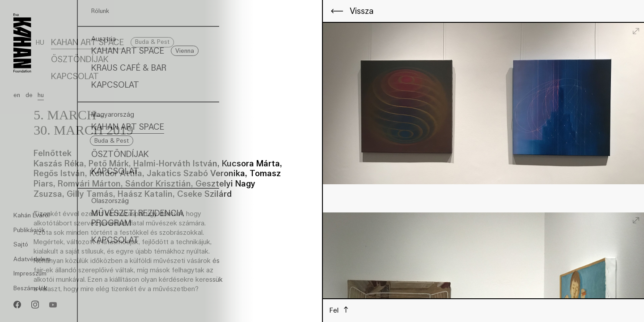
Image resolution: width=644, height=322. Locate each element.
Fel (335, 310)
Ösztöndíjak (80, 59)
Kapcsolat (75, 76)
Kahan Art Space (87, 42)
